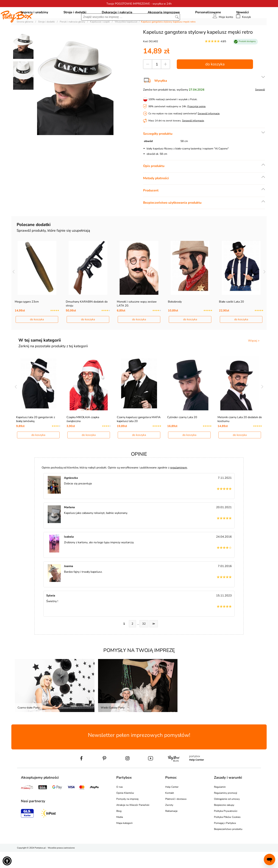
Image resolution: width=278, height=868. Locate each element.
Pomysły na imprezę (127, 815)
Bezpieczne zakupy (224, 821)
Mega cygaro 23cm (27, 318)
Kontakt (170, 809)
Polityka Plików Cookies (227, 833)
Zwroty (169, 821)
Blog (119, 827)
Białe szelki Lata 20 (231, 318)
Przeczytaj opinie (196, 123)
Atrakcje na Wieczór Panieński (133, 821)
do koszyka (215, 80)
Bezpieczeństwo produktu (228, 845)
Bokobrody (175, 318)
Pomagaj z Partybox (225, 839)
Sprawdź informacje (209, 130)
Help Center (172, 803)
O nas (120, 803)
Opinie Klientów (125, 809)
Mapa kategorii (124, 839)
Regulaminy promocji (226, 809)
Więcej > (254, 357)
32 (144, 640)
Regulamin (220, 803)
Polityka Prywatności (226, 827)
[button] (7, 861)
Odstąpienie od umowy (227, 815)
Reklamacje (171, 827)
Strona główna (25, 38)
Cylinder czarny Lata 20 (182, 433)
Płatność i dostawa (176, 815)
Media (120, 833)
